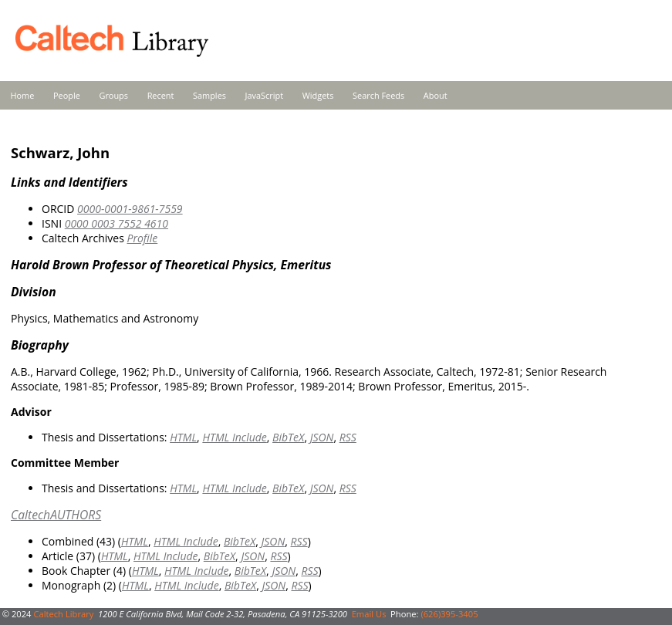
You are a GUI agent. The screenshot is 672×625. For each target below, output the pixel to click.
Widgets (318, 95)
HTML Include (234, 437)
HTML (183, 437)
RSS (348, 437)
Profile (142, 238)
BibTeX (288, 437)
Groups (113, 95)
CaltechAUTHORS (56, 515)
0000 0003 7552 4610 (117, 223)
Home (23, 95)
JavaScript (264, 95)
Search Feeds (378, 95)
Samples (209, 95)
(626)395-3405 (449, 614)
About (436, 95)
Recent (161, 95)
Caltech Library (63, 614)
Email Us (369, 614)
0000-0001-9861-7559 (130, 209)
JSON (322, 437)
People (67, 95)
